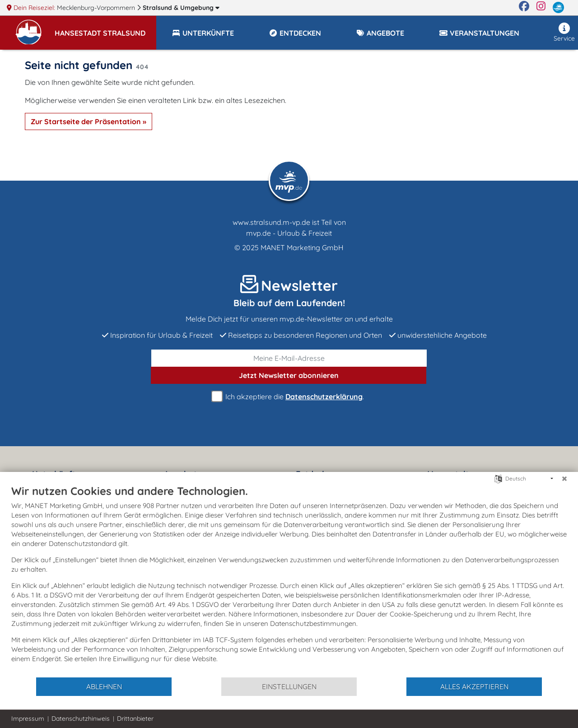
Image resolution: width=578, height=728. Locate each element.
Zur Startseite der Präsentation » (89, 121)
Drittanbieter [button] (135, 719)
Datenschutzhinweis (81, 719)
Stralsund (181, 8)
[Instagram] (541, 8)
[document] (289, 580)
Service (564, 33)
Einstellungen (289, 686)
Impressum (28, 719)
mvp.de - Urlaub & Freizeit (289, 233)
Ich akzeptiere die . (289, 397)
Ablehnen (104, 686)
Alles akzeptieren (474, 686)
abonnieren (289, 375)
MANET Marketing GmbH (302, 247)
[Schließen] (564, 479)
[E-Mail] (289, 358)
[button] (105, 29)
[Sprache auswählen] (498, 478)
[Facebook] (524, 8)
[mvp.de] (558, 8)
